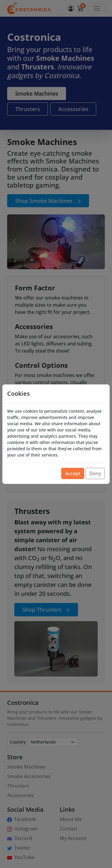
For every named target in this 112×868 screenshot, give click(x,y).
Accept (73, 473)
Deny (95, 473)
